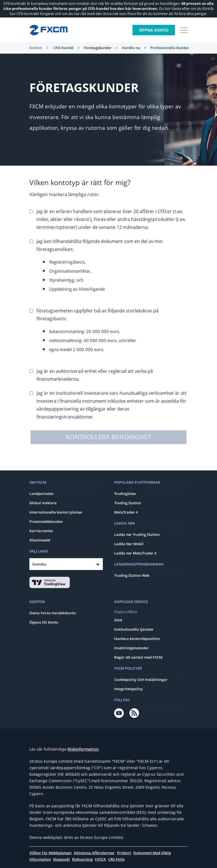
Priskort (124, 853)
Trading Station (128, 503)
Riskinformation (83, 749)
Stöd (118, 620)
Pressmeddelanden (46, 521)
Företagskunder (98, 48)
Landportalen (41, 494)
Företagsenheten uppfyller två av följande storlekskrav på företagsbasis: (112, 331)
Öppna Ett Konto (44, 622)
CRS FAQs (116, 859)
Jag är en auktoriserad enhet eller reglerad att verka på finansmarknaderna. (95, 375)
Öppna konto (154, 30)
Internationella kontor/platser (56, 512)
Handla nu (131, 48)
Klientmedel (40, 540)
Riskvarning (82, 859)
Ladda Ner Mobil (129, 544)
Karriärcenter (41, 531)
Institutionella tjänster (134, 629)
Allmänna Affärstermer (94, 853)
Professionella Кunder (170, 48)
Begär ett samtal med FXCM (138, 657)
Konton (36, 48)
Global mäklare (43, 503)
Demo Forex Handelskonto (53, 613)
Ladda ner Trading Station (137, 534)
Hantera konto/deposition (137, 639)
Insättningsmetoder (131, 648)
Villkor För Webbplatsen (50, 853)
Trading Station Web (132, 575)
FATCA (100, 859)
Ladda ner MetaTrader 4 (135, 553)
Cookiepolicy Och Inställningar (141, 680)
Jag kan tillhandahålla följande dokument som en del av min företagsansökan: (112, 267)
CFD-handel (64, 48)
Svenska (39, 564)
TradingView (125, 494)
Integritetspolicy (128, 689)
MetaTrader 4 (126, 512)
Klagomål (61, 859)
